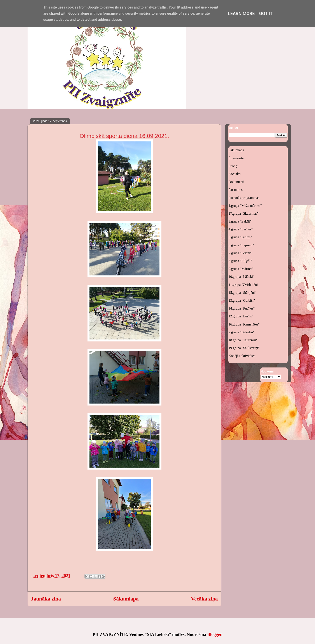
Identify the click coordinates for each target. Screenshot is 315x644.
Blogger (214, 634)
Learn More (241, 14)
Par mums (236, 190)
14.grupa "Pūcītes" (242, 308)
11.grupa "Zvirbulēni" (244, 285)
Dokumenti (236, 182)
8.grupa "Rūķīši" (240, 261)
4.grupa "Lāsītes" (241, 229)
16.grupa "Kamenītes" (244, 324)
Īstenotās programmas (244, 198)
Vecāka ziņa (204, 599)
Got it (266, 14)
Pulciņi (234, 166)
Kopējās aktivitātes (242, 356)
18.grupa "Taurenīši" (243, 340)
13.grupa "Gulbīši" (242, 300)
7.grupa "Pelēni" (240, 253)
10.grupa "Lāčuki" (241, 277)
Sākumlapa (126, 599)
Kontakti (235, 174)
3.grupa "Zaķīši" (240, 221)
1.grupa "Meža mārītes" (245, 206)
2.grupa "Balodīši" (242, 332)
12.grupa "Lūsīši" (241, 316)
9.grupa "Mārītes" (241, 269)
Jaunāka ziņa (46, 599)
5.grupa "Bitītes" (240, 237)
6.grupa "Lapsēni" (241, 245)
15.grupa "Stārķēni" (242, 293)
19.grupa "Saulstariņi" (244, 348)
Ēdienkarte (236, 158)
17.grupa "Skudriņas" (244, 213)
